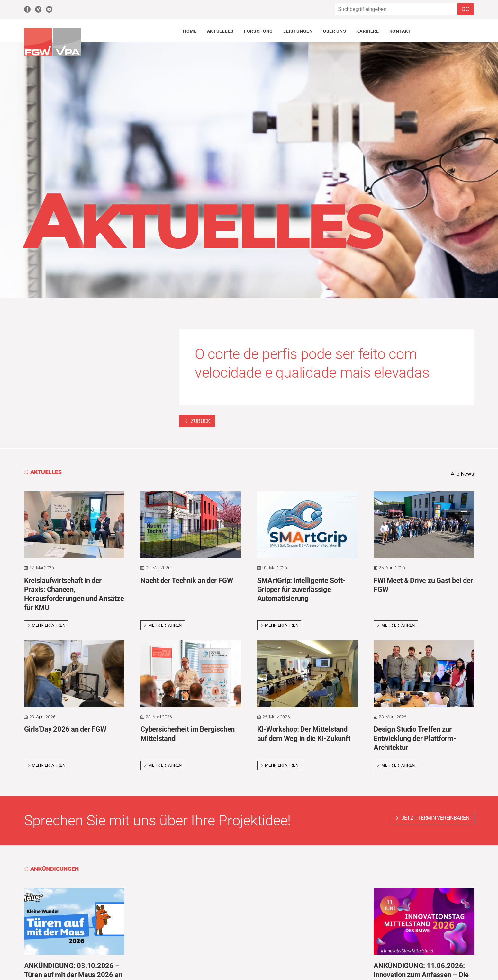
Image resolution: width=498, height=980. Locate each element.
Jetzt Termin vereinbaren (435, 819)
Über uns (335, 31)
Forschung (258, 31)
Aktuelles (220, 31)
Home (190, 31)
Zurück (197, 421)
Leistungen (298, 31)
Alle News (462, 474)
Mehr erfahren (46, 626)
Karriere (367, 31)
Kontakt (400, 31)
